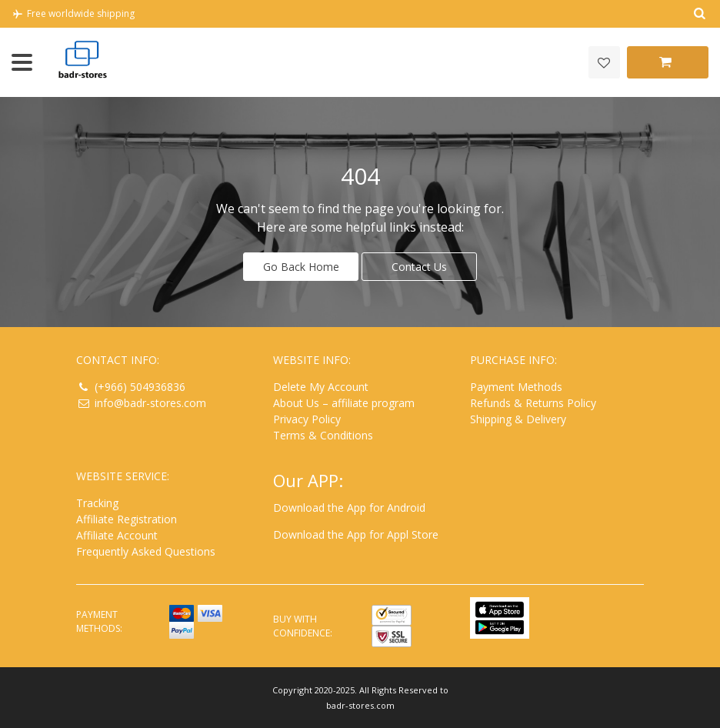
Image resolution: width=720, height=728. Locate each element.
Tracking (97, 502)
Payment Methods (516, 386)
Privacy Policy (307, 418)
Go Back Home (301, 266)
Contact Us (419, 266)
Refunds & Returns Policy (533, 402)
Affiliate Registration (127, 518)
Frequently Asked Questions (146, 551)
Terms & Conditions (323, 434)
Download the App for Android (349, 507)
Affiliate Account (117, 534)
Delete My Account (321, 386)
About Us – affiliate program (344, 402)
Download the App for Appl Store (356, 534)
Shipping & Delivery (518, 418)
